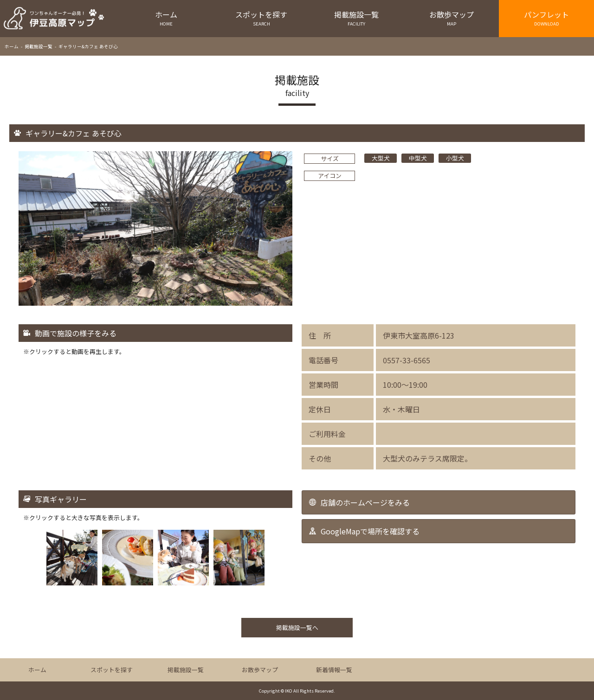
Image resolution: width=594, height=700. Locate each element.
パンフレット (546, 18)
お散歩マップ (451, 18)
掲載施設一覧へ (297, 627)
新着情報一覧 (334, 670)
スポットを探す (261, 18)
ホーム (166, 18)
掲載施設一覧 (357, 18)
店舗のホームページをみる (365, 502)
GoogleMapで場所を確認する (370, 531)
